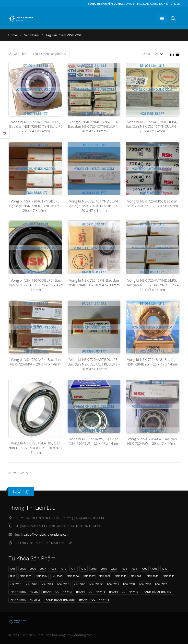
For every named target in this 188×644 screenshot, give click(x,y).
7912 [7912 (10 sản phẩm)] (12, 576)
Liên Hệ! (21, 492)
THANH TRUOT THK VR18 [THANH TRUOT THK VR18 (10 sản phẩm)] (94, 600)
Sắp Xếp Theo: (18, 54)
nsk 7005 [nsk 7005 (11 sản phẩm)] (57, 576)
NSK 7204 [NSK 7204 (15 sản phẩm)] (47, 584)
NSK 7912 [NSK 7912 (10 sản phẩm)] (161, 584)
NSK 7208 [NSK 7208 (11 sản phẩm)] (129, 584)
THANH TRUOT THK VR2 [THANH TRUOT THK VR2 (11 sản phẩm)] (24, 592)
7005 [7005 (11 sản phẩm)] (23, 569)
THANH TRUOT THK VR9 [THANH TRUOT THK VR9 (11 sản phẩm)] (157, 592)
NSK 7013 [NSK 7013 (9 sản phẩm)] (169, 576)
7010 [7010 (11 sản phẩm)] (63, 569)
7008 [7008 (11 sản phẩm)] (53, 569)
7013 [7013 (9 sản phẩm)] (94, 569)
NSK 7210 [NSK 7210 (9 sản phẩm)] (145, 584)
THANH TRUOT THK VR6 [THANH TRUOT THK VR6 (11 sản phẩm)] (123, 592)
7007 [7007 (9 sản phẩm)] (43, 569)
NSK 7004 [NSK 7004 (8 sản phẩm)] (42, 576)
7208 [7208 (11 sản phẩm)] (154, 569)
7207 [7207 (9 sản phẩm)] (144, 569)
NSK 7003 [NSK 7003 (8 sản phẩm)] (26, 576)
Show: (147, 54)
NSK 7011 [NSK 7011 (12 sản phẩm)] (137, 576)
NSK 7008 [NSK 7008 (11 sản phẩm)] (105, 576)
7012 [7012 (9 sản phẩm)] (83, 569)
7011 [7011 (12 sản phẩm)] (73, 569)
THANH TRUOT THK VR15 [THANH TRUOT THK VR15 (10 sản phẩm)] (59, 600)
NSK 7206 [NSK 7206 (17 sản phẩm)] (79, 584)
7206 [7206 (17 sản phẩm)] (134, 569)
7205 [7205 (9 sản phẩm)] (124, 569)
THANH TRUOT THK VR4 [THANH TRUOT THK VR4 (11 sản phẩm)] (90, 592)
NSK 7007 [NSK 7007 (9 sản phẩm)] (89, 576)
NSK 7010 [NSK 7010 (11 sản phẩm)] (121, 576)
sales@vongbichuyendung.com (46, 535)
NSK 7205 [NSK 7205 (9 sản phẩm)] (63, 584)
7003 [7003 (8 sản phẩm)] (12, 569)
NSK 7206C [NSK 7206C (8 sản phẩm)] (96, 584)
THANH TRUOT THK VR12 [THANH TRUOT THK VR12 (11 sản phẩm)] (25, 600)
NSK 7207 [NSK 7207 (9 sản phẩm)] (113, 584)
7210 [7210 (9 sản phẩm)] (164, 569)
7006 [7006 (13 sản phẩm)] (33, 569)
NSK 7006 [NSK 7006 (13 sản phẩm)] (73, 576)
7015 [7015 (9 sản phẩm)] (104, 569)
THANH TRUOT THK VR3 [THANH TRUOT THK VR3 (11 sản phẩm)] (57, 592)
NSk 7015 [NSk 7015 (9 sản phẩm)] (15, 584)
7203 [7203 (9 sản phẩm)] (114, 569)
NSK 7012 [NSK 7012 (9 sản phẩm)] (153, 576)
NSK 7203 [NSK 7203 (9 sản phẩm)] (31, 584)
